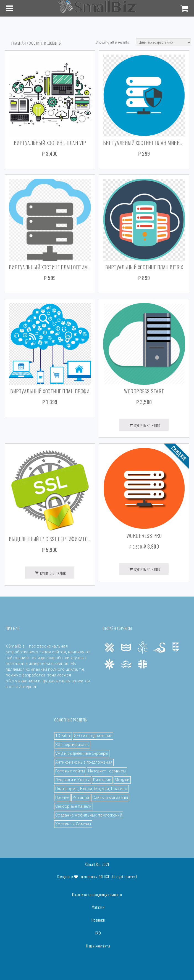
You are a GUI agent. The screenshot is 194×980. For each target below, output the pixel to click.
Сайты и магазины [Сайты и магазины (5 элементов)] (110, 798)
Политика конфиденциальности (97, 895)
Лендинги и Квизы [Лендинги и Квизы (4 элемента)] (73, 780)
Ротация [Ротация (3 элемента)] (81, 798)
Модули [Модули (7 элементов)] (122, 780)
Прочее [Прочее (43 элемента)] (62, 798)
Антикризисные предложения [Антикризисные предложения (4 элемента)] (84, 762)
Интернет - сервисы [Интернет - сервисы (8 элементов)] (107, 771)
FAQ (98, 933)
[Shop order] (163, 42)
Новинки (98, 920)
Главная (19, 43)
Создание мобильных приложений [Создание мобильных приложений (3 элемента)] (89, 815)
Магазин (98, 907)
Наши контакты (98, 946)
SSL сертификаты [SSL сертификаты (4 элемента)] (72, 745)
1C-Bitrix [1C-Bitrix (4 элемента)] (63, 736)
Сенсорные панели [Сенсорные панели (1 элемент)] (74, 806)
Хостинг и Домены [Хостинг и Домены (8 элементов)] (73, 824)
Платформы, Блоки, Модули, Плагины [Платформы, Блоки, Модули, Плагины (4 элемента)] (92, 789)
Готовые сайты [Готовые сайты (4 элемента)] (70, 771)
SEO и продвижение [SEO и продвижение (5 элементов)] (93, 736)
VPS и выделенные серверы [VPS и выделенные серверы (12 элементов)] (82, 753)
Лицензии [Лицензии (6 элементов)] (102, 780)
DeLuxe (104, 876)
